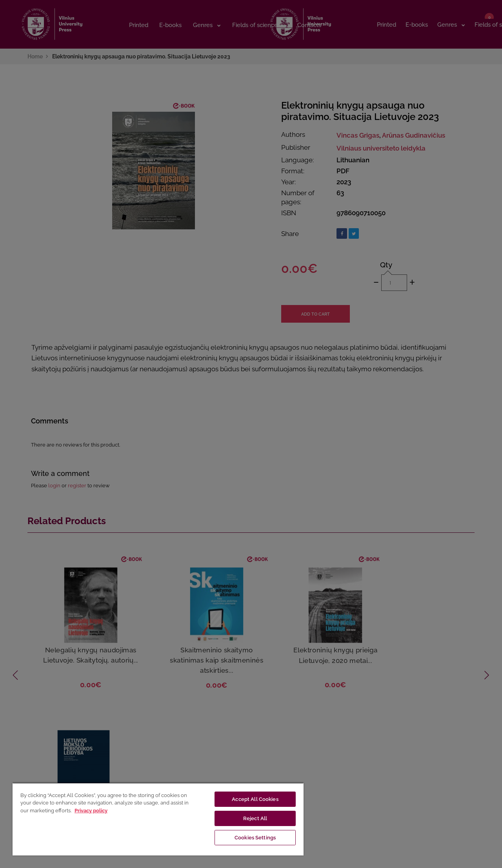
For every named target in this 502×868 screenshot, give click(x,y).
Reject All (255, 818)
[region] (158, 819)
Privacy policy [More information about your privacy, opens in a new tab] (91, 811)
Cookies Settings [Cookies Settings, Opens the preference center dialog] (255, 838)
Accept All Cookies (255, 799)
